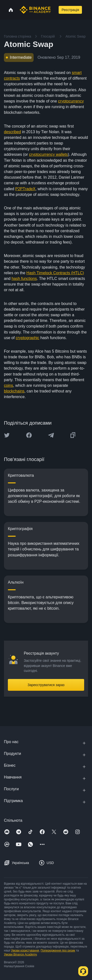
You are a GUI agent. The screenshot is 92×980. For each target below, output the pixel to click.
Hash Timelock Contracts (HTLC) (55, 273)
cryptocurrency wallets (48, 154)
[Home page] (35, 10)
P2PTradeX (25, 189)
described (12, 132)
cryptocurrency (71, 101)
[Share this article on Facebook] (29, 435)
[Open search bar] (54, 10)
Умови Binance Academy (20, 954)
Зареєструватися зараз (46, 685)
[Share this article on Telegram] (51, 435)
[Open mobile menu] (88, 10)
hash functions (24, 279)
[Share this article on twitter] (7, 435)
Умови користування (25, 951)
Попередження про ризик (58, 951)
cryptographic (27, 338)
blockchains (14, 391)
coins (8, 385)
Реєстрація (70, 10)
